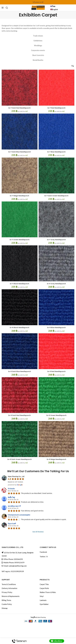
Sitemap (5, 607)
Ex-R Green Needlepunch (56, 415)
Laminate (43, 599)
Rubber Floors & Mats (48, 591)
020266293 (18, 558)
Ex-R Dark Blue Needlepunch (20, 371)
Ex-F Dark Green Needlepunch (56, 196)
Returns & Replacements (11, 595)
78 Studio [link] (11, 488)
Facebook (43, 551)
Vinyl (42, 595)
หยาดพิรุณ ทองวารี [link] (14, 505)
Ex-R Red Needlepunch (56, 371)
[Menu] (3, 8)
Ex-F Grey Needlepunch (56, 239)
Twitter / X (44, 556)
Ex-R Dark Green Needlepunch (20, 459)
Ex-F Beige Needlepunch (20, 196)
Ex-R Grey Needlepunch (56, 283)
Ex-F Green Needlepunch (20, 239)
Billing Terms (6, 599)
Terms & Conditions (9, 584)
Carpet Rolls (44, 587)
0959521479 (19, 562)
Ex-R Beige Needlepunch (56, 459)
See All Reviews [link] (38, 531)
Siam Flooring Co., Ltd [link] (16, 476)
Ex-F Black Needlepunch (20, 283)
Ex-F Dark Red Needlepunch (20, 108)
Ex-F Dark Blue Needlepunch (20, 152)
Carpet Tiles (44, 584)
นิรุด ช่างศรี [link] (12, 523)
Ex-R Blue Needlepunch (56, 327)
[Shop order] (73, 66)
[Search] (7, 8)
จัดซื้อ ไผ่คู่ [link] (11, 497)
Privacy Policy (7, 591)
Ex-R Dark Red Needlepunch (20, 415)
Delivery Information (9, 587)
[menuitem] (62, 6)
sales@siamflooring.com (18, 565)
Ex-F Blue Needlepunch (56, 152)
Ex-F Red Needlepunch (56, 108)
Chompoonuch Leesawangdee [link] (19, 514)
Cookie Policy (7, 603)
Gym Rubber (44, 603)
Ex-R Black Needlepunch (20, 327)
